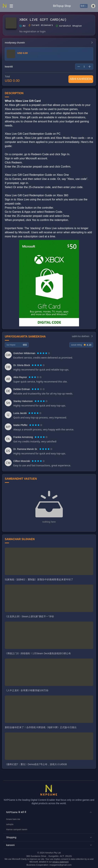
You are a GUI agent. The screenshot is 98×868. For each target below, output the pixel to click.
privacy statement (61, 862)
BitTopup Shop (62, 6)
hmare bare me (13, 819)
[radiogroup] (43, 353)
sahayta (10, 824)
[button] (49, 812)
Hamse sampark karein (17, 829)
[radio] (38, 353)
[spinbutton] (84, 67)
